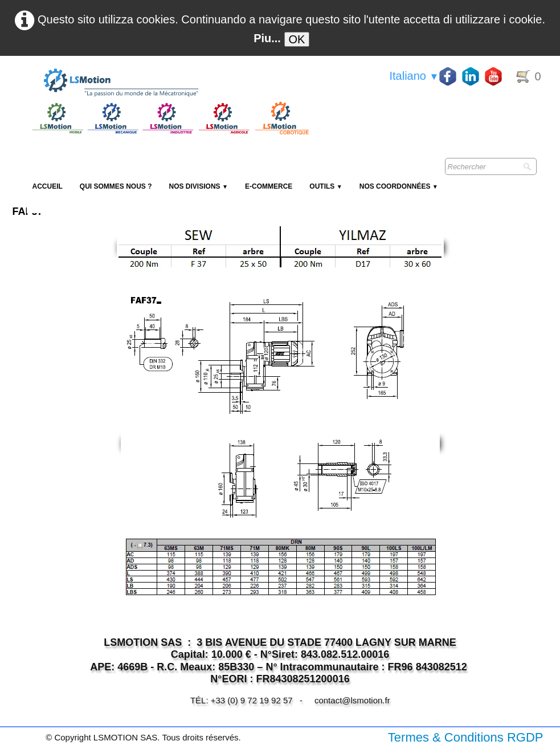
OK (297, 39)
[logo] (169, 83)
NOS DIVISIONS (199, 186)
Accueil (48, 186)
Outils (326, 186)
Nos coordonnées (399, 186)
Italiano (414, 76)
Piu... (267, 38)
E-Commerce (269, 186)
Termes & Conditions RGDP (466, 737)
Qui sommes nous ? (116, 186)
